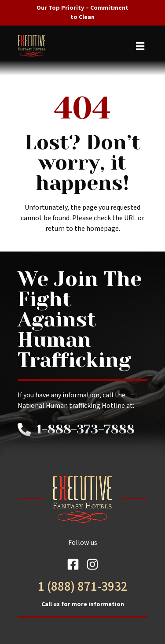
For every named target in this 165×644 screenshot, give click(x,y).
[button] (81, 46)
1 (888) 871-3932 (83, 587)
